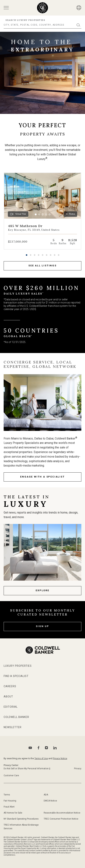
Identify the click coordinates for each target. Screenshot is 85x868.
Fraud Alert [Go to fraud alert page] (9, 807)
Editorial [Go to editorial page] (11, 707)
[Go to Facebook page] (38, 748)
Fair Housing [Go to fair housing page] (10, 801)
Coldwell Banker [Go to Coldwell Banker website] (16, 717)
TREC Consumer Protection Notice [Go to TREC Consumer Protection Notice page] (61, 819)
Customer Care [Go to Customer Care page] (11, 775)
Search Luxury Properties (25, 20)
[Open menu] (6, 8)
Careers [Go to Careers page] (10, 686)
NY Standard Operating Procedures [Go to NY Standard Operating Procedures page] (21, 819)
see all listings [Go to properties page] (42, 266)
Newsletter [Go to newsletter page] (13, 727)
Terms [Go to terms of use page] (7, 795)
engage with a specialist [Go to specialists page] (42, 477)
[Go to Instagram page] (46, 748)
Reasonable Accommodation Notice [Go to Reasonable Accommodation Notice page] (62, 813)
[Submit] (78, 25)
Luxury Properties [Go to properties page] (18, 666)
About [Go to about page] (8, 697)
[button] (27, 255)
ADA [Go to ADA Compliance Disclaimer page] (46, 795)
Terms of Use (41, 758)
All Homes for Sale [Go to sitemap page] (13, 813)
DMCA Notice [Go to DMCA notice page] (50, 801)
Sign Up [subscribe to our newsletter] (42, 626)
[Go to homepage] (42, 8)
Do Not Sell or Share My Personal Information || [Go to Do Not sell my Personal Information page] (27, 769)
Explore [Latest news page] (42, 590)
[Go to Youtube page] (30, 748)
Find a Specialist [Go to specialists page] (16, 676)
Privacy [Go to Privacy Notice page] (78, 769)
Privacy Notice (60, 758)
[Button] (79, 8)
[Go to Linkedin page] (55, 748)
